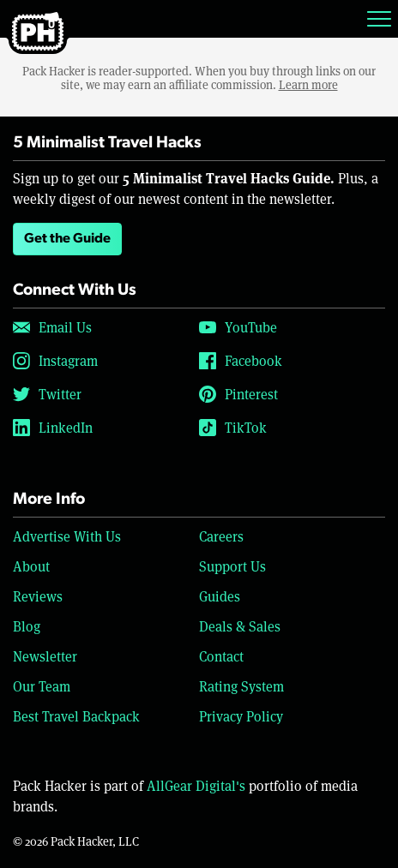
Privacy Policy (241, 716)
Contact (221, 656)
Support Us (232, 566)
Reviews (38, 596)
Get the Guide (67, 239)
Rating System (241, 686)
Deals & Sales (240, 626)
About (31, 566)
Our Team (42, 686)
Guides (220, 596)
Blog (27, 626)
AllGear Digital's (196, 785)
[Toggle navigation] (379, 19)
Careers (221, 536)
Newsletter (45, 656)
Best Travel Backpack (76, 716)
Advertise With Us (67, 536)
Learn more (308, 84)
